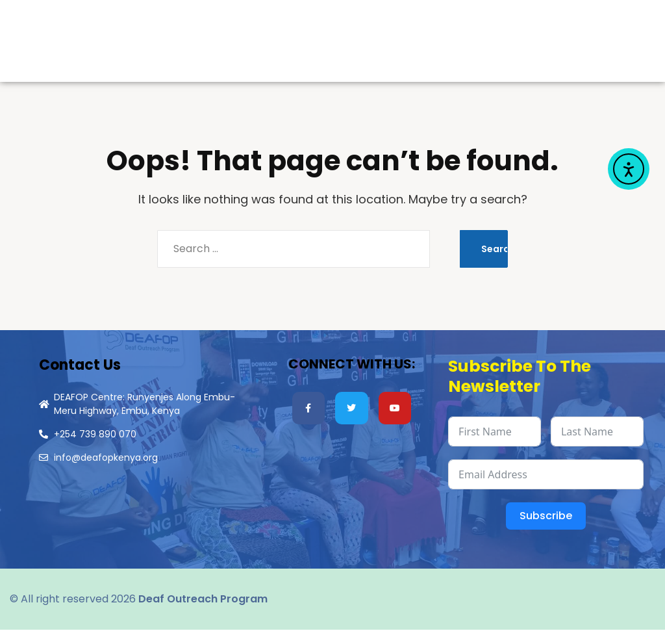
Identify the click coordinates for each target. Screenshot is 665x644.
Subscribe (546, 530)
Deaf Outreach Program (203, 613)
